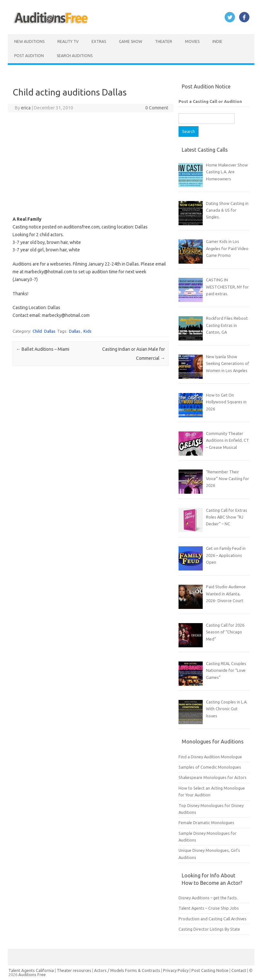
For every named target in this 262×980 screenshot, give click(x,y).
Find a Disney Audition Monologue (210, 757)
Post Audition (29, 56)
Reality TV (68, 41)
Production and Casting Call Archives (213, 919)
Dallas (50, 331)
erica (26, 108)
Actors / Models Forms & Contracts (127, 970)
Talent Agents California (31, 970)
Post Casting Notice (210, 970)
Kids (87, 331)
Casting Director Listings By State (209, 929)
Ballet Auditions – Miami (43, 349)
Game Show (131, 41)
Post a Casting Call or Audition (210, 101)
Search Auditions (75, 56)
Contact (239, 970)
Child (37, 331)
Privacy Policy (176, 970)
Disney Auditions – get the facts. (208, 898)
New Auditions (29, 41)
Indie (217, 41)
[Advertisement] (91, 164)
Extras (99, 41)
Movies (192, 41)
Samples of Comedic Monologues (210, 767)
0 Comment (157, 108)
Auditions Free (32, 975)
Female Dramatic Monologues (206, 823)
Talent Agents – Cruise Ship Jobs (209, 908)
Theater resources (74, 970)
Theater (164, 41)
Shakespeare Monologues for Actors (213, 777)
